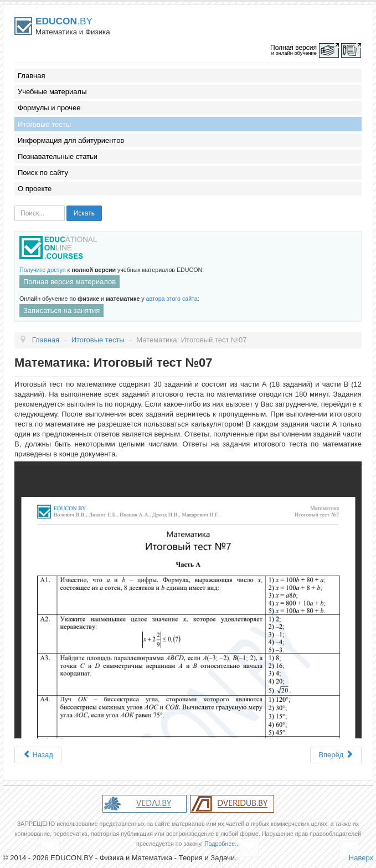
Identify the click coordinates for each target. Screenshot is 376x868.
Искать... (15, 206)
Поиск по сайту (43, 173)
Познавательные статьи (58, 156)
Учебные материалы (52, 92)
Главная (31, 76)
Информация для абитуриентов (71, 140)
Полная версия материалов (69, 282)
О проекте (35, 189)
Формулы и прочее (49, 108)
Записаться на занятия (61, 310)
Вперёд (336, 755)
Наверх (361, 858)
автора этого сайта (172, 299)
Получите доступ (43, 270)
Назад (38, 755)
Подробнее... (222, 844)
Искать (84, 213)
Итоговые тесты (44, 124)
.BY (64, 21)
